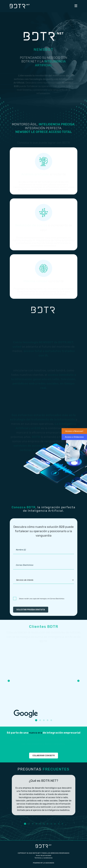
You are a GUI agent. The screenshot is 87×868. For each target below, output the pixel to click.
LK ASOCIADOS (49, 863)
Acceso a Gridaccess (74, 437)
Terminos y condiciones (44, 858)
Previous (9, 681)
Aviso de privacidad (43, 855)
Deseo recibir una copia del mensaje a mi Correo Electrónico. (42, 599)
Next (78, 681)
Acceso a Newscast (74, 431)
